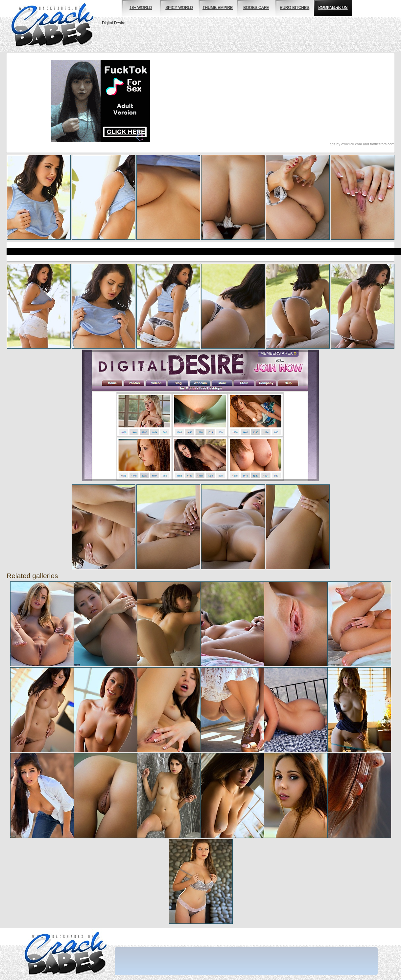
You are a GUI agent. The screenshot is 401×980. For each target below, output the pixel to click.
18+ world (141, 8)
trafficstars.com (382, 144)
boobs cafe (256, 8)
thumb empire (218, 8)
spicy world (179, 8)
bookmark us (333, 8)
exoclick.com (352, 144)
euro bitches (295, 8)
